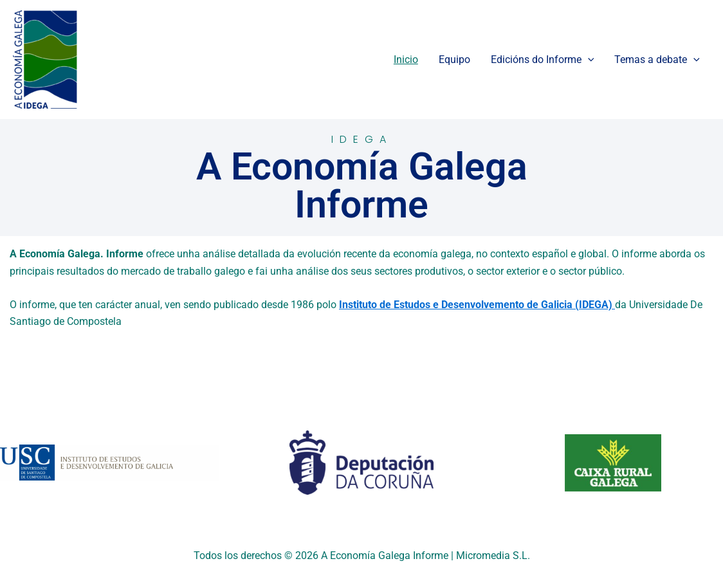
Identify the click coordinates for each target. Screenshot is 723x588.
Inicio (406, 60)
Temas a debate (657, 60)
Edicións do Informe (543, 60)
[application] (588, 60)
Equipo (454, 60)
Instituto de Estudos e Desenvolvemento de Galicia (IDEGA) (477, 305)
